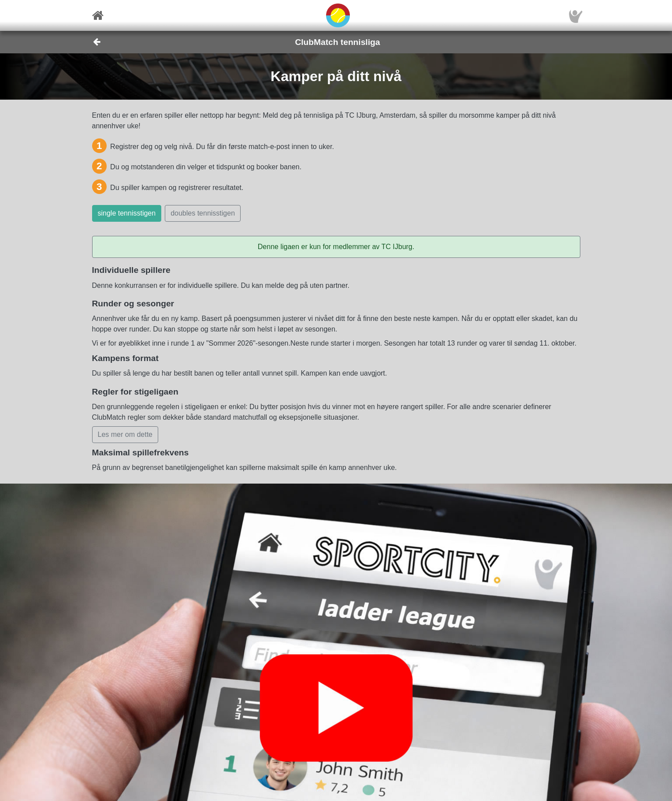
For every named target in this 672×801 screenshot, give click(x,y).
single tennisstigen (127, 213)
